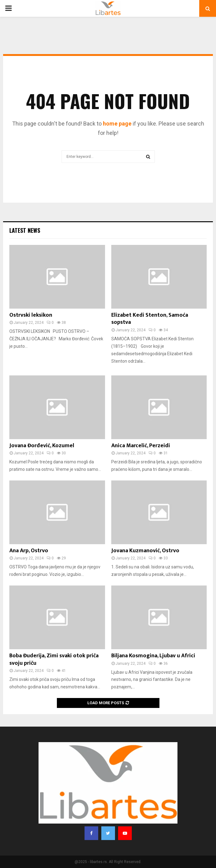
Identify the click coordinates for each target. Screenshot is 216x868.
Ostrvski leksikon (31, 315)
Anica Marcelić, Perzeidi (141, 446)
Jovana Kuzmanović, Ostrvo (145, 551)
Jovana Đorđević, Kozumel (42, 446)
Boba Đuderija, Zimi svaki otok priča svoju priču (54, 659)
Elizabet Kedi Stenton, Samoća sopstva (150, 319)
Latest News (25, 230)
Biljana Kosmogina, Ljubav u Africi (153, 656)
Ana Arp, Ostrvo (29, 551)
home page (117, 124)
